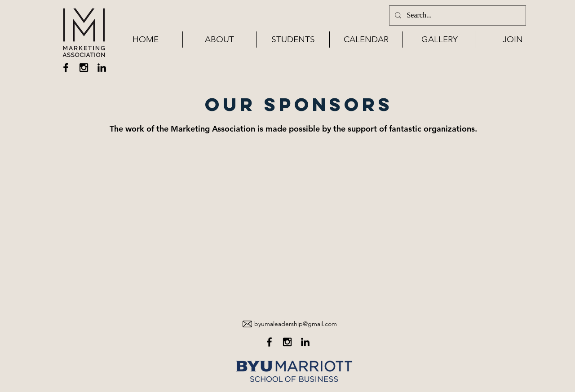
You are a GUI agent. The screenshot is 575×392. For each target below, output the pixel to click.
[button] (219, 40)
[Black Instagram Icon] (84, 68)
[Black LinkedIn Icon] (102, 68)
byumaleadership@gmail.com (296, 324)
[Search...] (457, 15)
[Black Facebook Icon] (66, 68)
